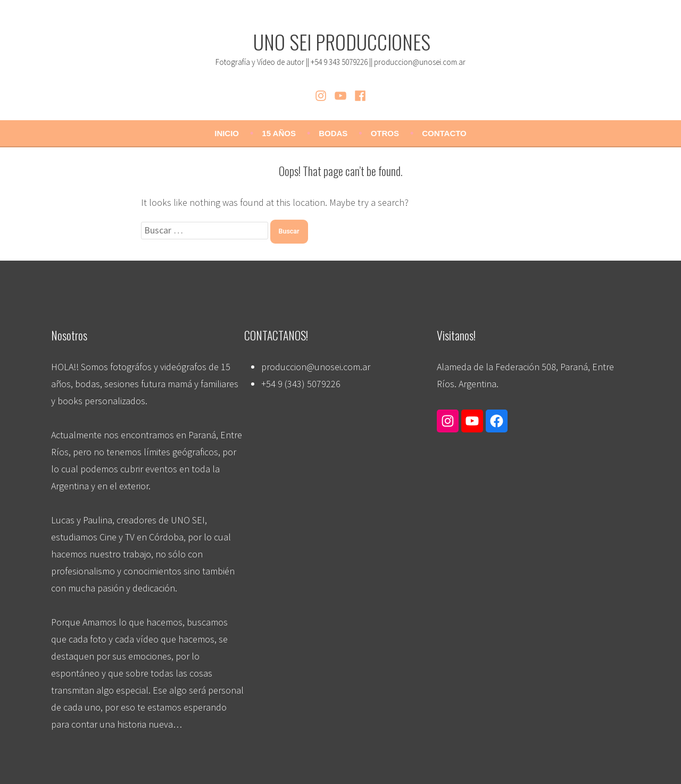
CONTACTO (444, 133)
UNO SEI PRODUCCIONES (342, 41)
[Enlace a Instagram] (448, 420)
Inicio (227, 133)
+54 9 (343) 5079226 (301, 384)
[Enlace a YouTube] (472, 420)
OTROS (385, 133)
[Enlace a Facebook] (497, 420)
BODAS (333, 133)
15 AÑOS (279, 133)
